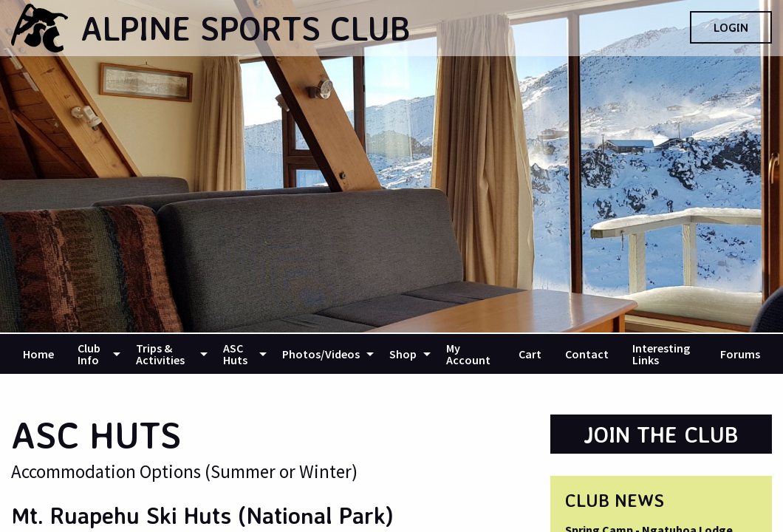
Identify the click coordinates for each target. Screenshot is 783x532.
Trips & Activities (160, 354)
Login (731, 27)
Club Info (89, 354)
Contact (587, 354)
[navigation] (391, 354)
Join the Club (661, 434)
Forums (740, 354)
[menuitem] (38, 354)
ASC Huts (235, 354)
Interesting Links (661, 354)
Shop (403, 354)
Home (38, 354)
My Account (468, 354)
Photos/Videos (321, 354)
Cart (530, 354)
